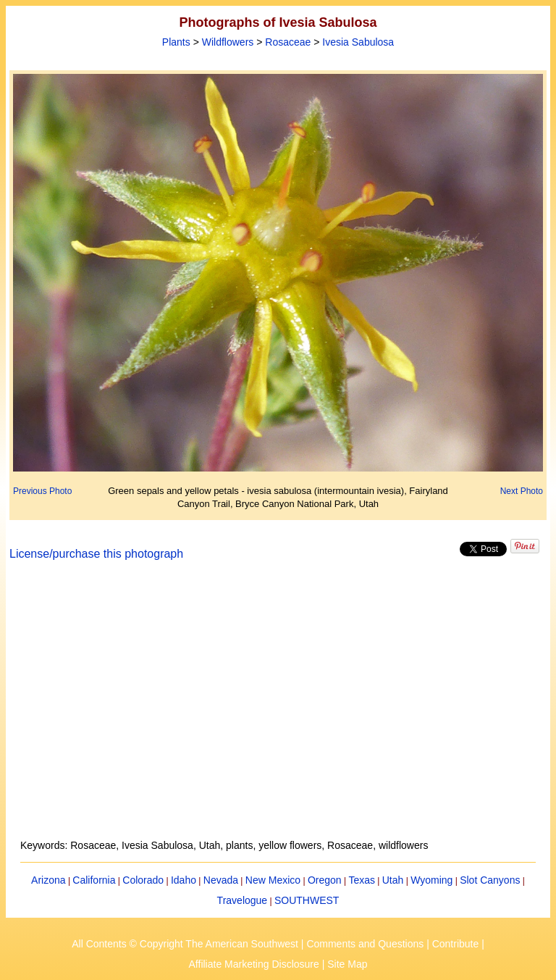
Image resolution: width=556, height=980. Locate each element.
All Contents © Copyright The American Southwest (185, 944)
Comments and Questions (365, 944)
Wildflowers (228, 42)
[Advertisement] (278, 708)
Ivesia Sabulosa (358, 42)
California (94, 880)
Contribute (456, 944)
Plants (176, 42)
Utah (393, 880)
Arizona (48, 880)
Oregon (325, 880)
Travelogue (243, 900)
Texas (362, 880)
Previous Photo (42, 491)
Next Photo (522, 491)
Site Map (347, 964)
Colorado (143, 880)
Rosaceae (288, 42)
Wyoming (431, 880)
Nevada (221, 880)
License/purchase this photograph (96, 554)
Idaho (184, 880)
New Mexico (273, 880)
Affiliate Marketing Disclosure (254, 964)
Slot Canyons (490, 880)
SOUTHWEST (307, 900)
